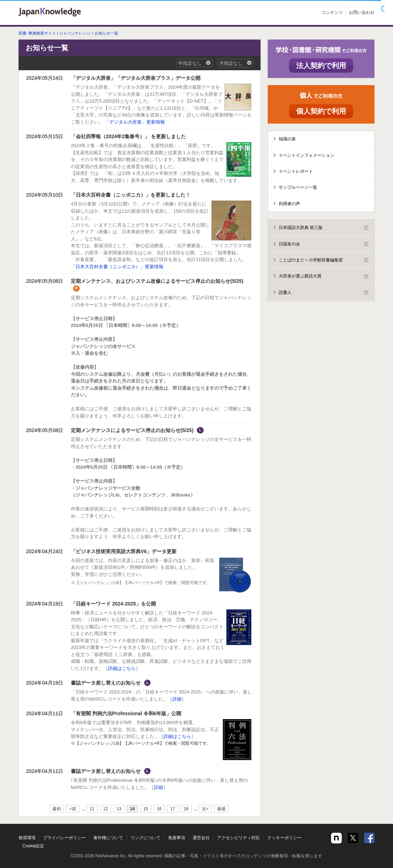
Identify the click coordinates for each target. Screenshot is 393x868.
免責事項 (177, 838)
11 (92, 809)
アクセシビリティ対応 (239, 838)
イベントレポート (296, 171)
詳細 (177, 699)
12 (106, 809)
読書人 (324, 292)
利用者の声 (289, 204)
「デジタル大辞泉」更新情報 (135, 122)
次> (205, 809)
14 (132, 809)
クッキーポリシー (284, 838)
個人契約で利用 (321, 111)
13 (119, 809)
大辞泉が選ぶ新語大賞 (324, 276)
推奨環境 (27, 838)
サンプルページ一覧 (298, 187)
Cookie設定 (33, 846)
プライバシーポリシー (64, 838)
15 (146, 809)
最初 (57, 809)
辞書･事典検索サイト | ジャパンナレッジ (54, 33)
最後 (221, 809)
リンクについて (146, 838)
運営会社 (201, 838)
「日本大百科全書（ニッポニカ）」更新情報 (117, 267)
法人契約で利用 (321, 66)
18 (186, 809)
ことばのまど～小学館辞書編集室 (324, 260)
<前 (73, 809)
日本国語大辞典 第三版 (324, 228)
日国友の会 (324, 244)
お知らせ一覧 (106, 33)
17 (172, 809)
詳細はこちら (122, 668)
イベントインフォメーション (306, 155)
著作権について (108, 838)
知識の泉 (287, 139)
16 (159, 809)
